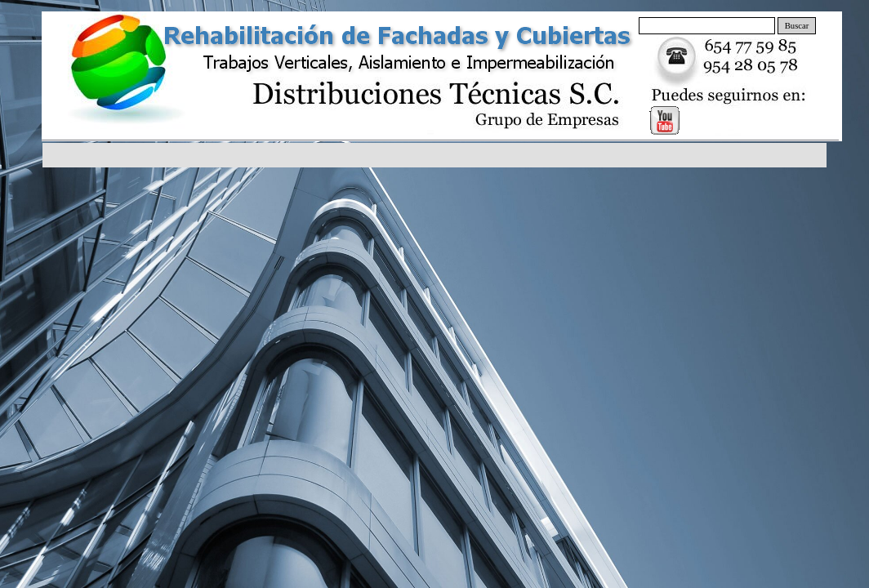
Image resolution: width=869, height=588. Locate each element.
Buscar (797, 26)
